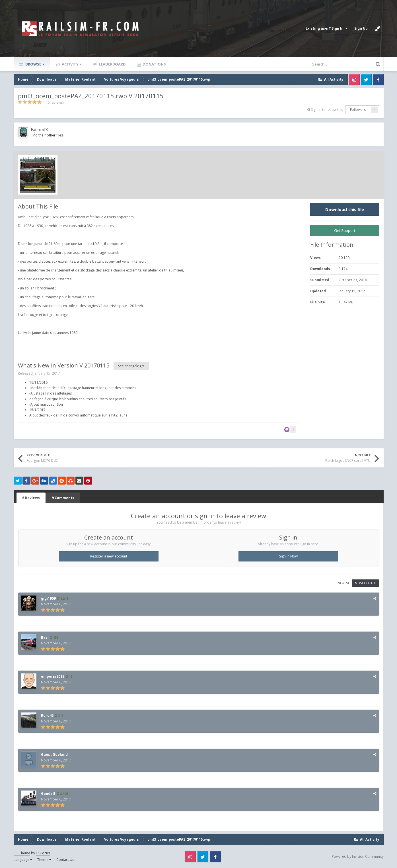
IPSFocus (43, 853)
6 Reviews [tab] (31, 498)
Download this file (345, 209)
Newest (343, 583)
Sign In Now (288, 556)
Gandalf (48, 794)
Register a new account (109, 556)
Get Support (345, 230)
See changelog (131, 366)
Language (23, 860)
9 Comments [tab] (63, 498)
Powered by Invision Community (358, 856)
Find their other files (47, 135)
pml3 (43, 130)
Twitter (366, 79)
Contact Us (65, 860)
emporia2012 (53, 676)
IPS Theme (22, 853)
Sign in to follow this (327, 110)
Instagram (354, 79)
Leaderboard (112, 64)
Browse (34, 64)
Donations (154, 64)
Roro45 (47, 715)
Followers (358, 110)
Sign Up (361, 28)
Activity (71, 64)
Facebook (378, 79)
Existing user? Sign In (326, 28)
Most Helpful (366, 583)
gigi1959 (48, 598)
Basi (45, 637)
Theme (44, 860)
